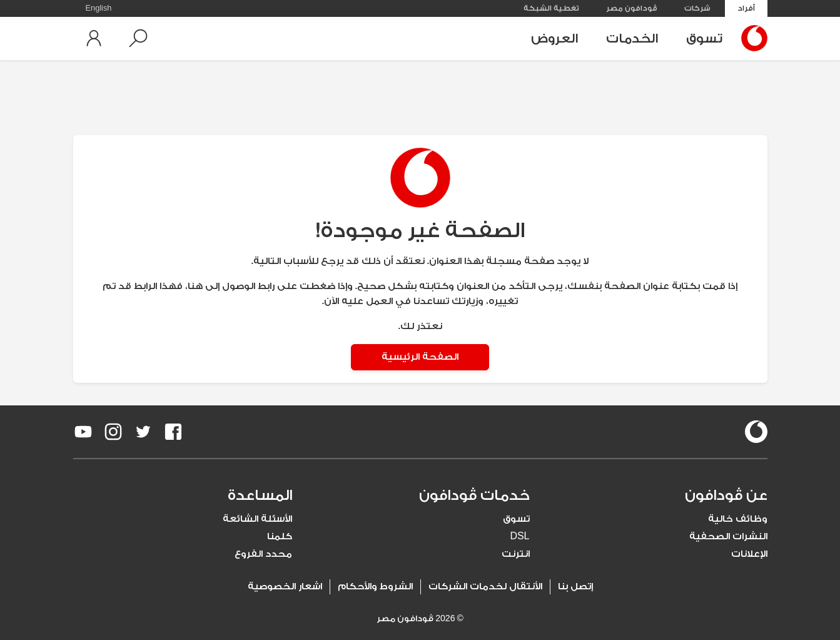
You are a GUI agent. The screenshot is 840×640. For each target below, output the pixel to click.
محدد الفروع (263, 554)
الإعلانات (749, 554)
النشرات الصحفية (728, 536)
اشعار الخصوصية (285, 587)
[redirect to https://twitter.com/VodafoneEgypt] (143, 432)
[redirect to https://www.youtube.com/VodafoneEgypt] (83, 432)
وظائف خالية (738, 519)
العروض (554, 38)
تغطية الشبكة (551, 8)
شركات (697, 8)
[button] (138, 38)
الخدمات (632, 38)
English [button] (99, 8)
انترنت (516, 554)
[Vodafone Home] (751, 38)
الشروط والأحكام (375, 587)
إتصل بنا (575, 587)
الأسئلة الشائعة (257, 519)
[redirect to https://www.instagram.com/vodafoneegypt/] (113, 432)
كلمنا (280, 536)
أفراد (746, 8)
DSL (519, 536)
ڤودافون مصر (632, 8)
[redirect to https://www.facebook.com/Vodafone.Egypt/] (173, 432)
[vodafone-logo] (756, 432)
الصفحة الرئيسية (420, 357)
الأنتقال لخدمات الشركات (485, 587)
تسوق (704, 38)
